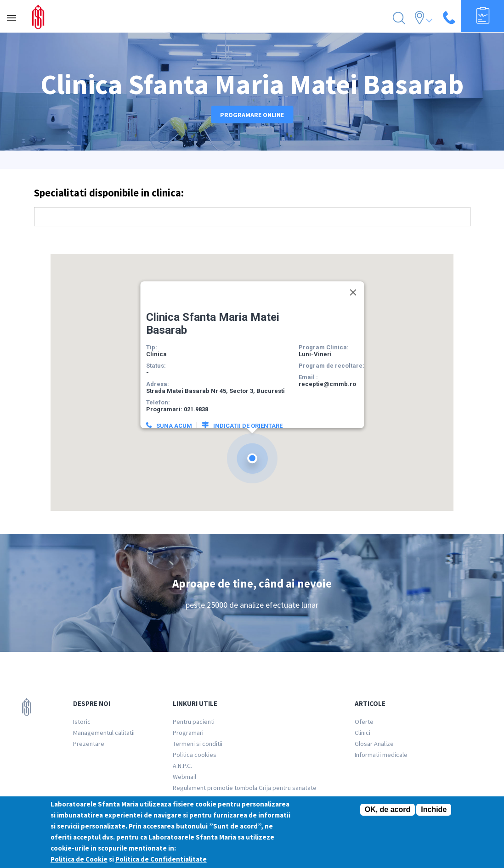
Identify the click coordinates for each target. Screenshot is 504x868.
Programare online (252, 114)
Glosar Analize (374, 744)
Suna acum (174, 415)
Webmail (184, 777)
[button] (252, 448)
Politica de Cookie (79, 860)
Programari (188, 733)
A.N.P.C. (182, 766)
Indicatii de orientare (247, 415)
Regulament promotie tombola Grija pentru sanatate (245, 788)
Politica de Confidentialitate (161, 860)
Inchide (434, 810)
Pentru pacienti (194, 722)
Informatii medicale (381, 755)
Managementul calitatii (104, 733)
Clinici (362, 733)
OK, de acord (388, 810)
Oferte (364, 722)
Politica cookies (195, 755)
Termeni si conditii (198, 744)
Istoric (82, 722)
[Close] (353, 282)
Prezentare (89, 744)
